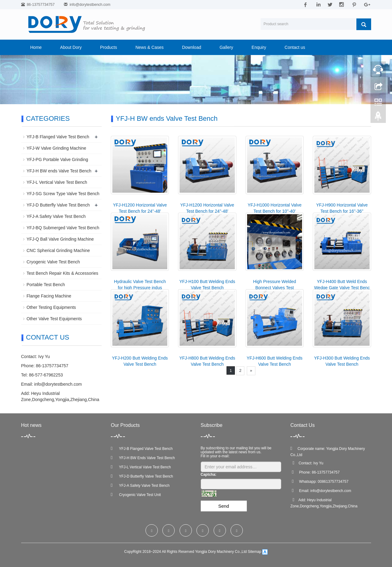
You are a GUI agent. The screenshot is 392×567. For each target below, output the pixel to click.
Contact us (295, 47)
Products (109, 47)
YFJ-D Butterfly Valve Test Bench (58, 205)
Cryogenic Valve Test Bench (53, 262)
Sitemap (254, 552)
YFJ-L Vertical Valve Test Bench (57, 182)
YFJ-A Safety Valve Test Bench (56, 216)
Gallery (226, 47)
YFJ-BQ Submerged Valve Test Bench (63, 228)
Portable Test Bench (46, 285)
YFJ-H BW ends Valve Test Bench (59, 171)
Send (224, 506)
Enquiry (259, 47)
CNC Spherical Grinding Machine (58, 250)
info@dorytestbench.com (90, 5)
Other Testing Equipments (51, 307)
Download (192, 47)
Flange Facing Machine (49, 296)
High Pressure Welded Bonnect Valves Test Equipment (275, 288)
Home (36, 47)
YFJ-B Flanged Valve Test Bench (58, 137)
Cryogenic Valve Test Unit (136, 495)
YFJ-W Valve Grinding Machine (56, 148)
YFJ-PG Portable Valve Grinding (58, 159)
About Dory (71, 47)
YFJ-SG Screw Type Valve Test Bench (63, 194)
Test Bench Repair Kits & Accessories (62, 273)
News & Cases (149, 47)
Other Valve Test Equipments (54, 319)
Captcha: (209, 474)
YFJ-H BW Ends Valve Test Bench (143, 458)
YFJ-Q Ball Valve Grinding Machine (60, 239)
